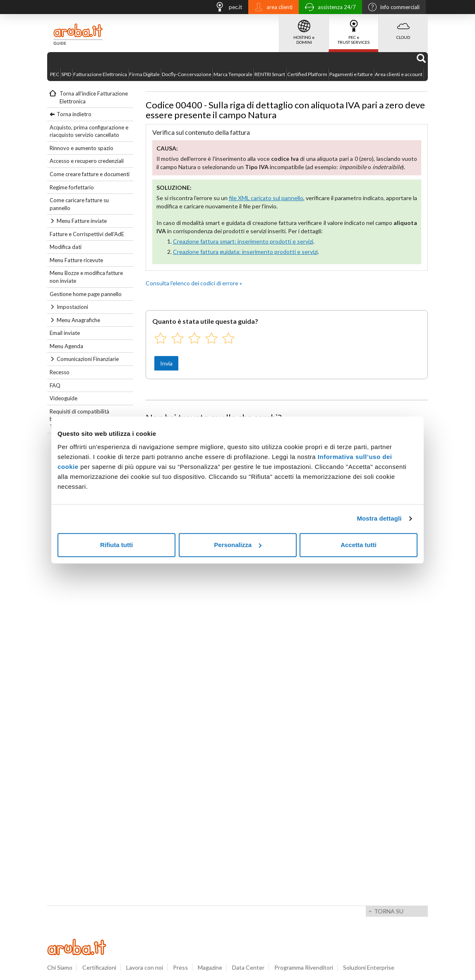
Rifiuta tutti (116, 545)
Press (180, 967)
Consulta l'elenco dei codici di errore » (194, 283)
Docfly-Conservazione (187, 74)
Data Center (248, 967)
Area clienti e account (399, 74)
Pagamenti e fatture (351, 74)
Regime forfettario (72, 187)
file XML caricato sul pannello (266, 198)
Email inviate (65, 333)
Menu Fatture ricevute (76, 260)
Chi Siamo (60, 967)
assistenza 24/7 (328, 8)
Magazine (210, 967)
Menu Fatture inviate (82, 221)
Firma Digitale (144, 74)
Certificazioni (99, 967)
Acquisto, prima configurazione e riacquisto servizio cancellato (89, 131)
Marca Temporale (233, 74)
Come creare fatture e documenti (90, 174)
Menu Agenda (66, 346)
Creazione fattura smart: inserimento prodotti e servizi (243, 241)
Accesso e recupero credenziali (87, 161)
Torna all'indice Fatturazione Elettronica (94, 97)
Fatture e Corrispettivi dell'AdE (87, 234)
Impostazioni (72, 307)
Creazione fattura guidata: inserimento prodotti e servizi (245, 252)
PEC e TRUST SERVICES (354, 29)
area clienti (271, 8)
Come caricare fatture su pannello (79, 204)
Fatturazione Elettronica (100, 74)
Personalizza (238, 545)
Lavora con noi (145, 967)
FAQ (55, 385)
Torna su (389, 911)
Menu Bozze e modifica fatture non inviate (86, 277)
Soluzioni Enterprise (369, 967)
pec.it (226, 8)
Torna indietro (74, 114)
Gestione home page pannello (86, 294)
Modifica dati (66, 247)
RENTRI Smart (270, 74)
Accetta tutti (359, 545)
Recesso (60, 372)
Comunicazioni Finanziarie (88, 359)
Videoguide (64, 398)
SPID (66, 74)
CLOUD (403, 27)
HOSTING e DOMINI (304, 29)
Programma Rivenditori (304, 967)
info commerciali (392, 8)
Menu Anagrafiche (78, 320)
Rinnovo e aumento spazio (82, 148)
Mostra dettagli (379, 518)
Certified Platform (307, 74)
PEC (55, 74)
